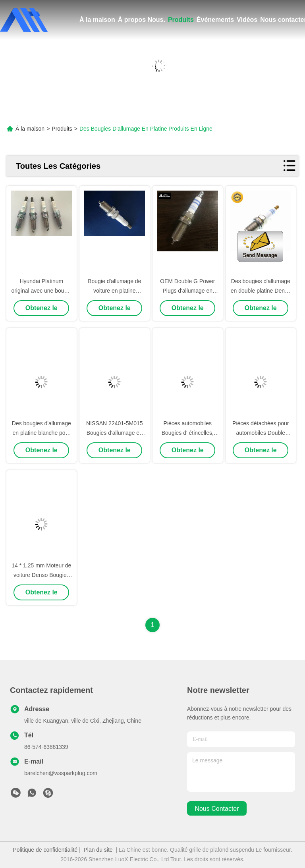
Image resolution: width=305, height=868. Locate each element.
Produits (181, 20)
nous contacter (217, 809)
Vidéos (247, 20)
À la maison (97, 20)
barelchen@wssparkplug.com (61, 773)
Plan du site (98, 850)
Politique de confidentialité (45, 850)
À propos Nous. (142, 20)
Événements (215, 20)
